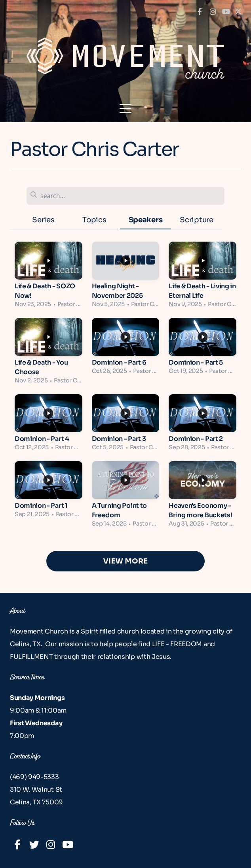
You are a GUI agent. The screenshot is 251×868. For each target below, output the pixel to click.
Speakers (145, 220)
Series (43, 220)
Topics (94, 220)
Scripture (196, 220)
